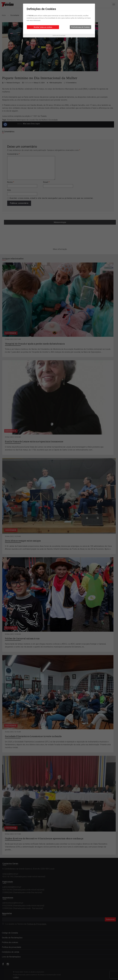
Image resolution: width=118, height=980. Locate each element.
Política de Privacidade (59, 36)
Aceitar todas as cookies (43, 27)
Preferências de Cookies (80, 27)
